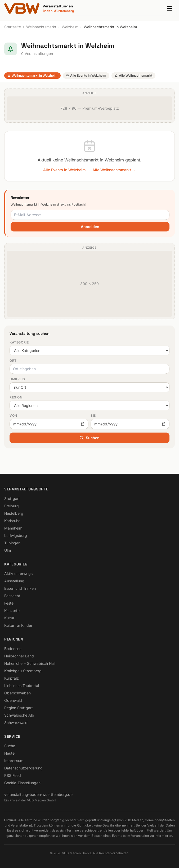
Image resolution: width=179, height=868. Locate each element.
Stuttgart (12, 498)
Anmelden (90, 227)
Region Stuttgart (19, 708)
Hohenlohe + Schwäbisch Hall (30, 663)
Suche (10, 746)
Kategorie (19, 342)
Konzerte (12, 611)
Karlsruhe (12, 521)
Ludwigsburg (16, 535)
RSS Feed (13, 775)
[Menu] (169, 8)
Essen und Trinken (20, 588)
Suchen (89, 438)
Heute (9, 753)
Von (13, 416)
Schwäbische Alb (19, 715)
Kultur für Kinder (18, 625)
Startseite (13, 27)
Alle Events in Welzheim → (67, 170)
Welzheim (70, 27)
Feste (9, 603)
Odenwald (13, 700)
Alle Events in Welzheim (86, 75)
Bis (93, 416)
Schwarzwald (16, 723)
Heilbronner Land (19, 656)
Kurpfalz (12, 678)
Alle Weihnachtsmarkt (133, 75)
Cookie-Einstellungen (22, 783)
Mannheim (13, 528)
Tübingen (12, 543)
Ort (13, 361)
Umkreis (17, 379)
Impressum (14, 761)
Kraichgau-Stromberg (23, 671)
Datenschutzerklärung (23, 768)
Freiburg (12, 506)
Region (16, 397)
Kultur (9, 618)
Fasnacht (12, 596)
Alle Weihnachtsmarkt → (114, 170)
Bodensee (13, 649)
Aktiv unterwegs (18, 574)
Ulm (8, 550)
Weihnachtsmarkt (41, 27)
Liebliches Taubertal (22, 686)
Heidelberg (14, 513)
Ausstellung (14, 581)
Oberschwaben (17, 693)
